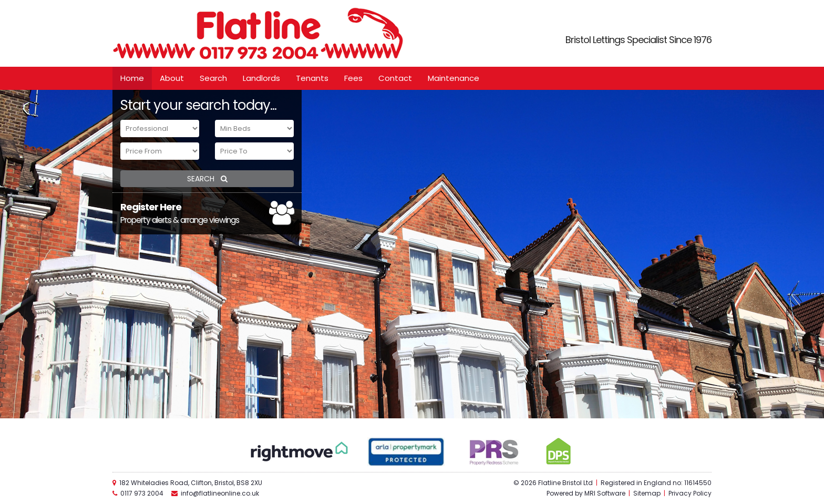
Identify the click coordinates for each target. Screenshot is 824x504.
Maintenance (454, 78)
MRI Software (605, 493)
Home (132, 78)
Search (213, 78)
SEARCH (207, 179)
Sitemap (647, 493)
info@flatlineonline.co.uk (220, 493)
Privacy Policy (690, 493)
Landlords (261, 78)
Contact (395, 78)
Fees (353, 78)
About (172, 78)
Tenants (312, 78)
